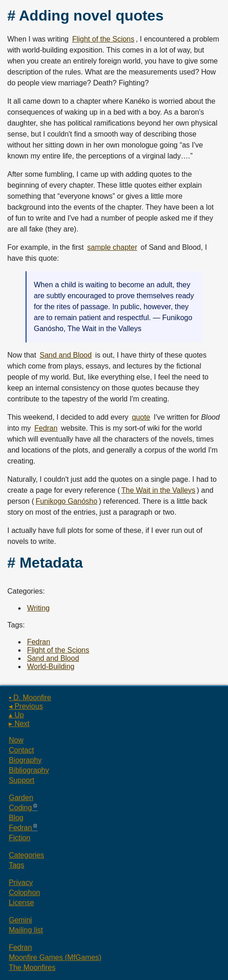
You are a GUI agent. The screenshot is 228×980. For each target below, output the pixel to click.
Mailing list (26, 930)
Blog (16, 818)
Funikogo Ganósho (66, 501)
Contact (21, 750)
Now (16, 740)
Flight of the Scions (103, 39)
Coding (20, 808)
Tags (16, 865)
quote (141, 417)
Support (21, 780)
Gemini (20, 920)
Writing (38, 608)
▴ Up (16, 715)
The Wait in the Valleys (159, 490)
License (21, 903)
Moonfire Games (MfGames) (55, 957)
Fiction (19, 838)
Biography (25, 760)
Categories (26, 855)
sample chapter (112, 247)
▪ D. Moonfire (30, 698)
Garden (21, 798)
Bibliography (29, 770)
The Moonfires (32, 967)
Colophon (24, 893)
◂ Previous (26, 706)
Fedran (46, 428)
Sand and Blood (66, 355)
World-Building (51, 667)
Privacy (21, 883)
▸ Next (19, 724)
